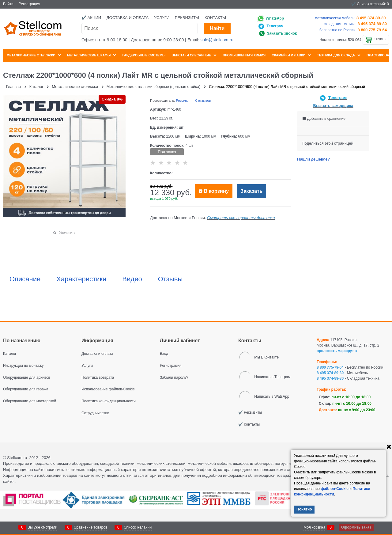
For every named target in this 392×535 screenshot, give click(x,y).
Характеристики (81, 279)
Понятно (304, 509)
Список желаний (138, 527)
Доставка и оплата (128, 18)
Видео (132, 279)
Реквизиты (187, 18)
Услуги (162, 18)
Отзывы (170, 279)
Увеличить (67, 233)
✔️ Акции (91, 18)
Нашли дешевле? (313, 159)
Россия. (182, 101)
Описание (25, 279)
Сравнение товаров (91, 527)
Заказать (252, 191)
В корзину (216, 191)
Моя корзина (314, 527)
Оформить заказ (356, 527)
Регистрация (29, 4)
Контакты (215, 18)
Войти (8, 4)
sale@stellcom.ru (217, 40)
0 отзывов (203, 101)
